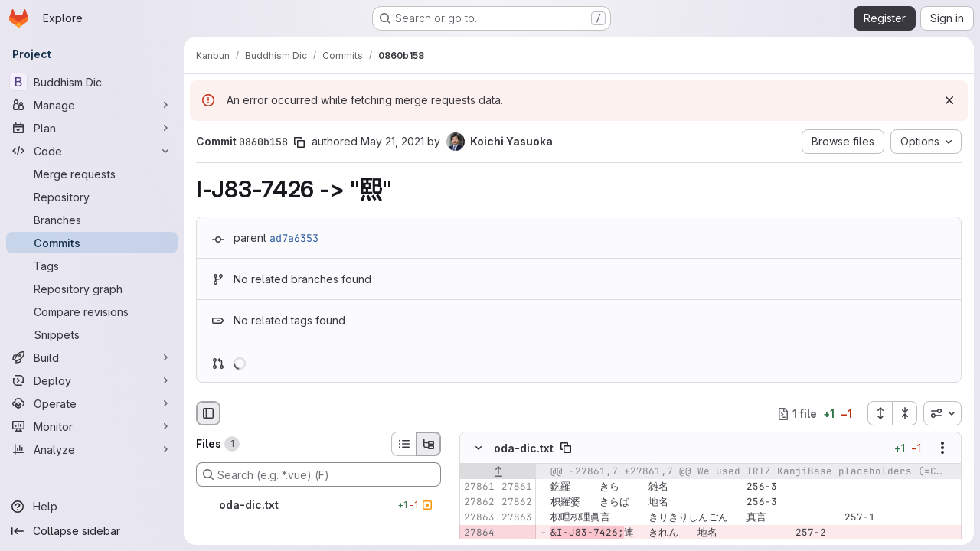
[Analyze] (92, 449)
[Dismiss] (949, 100)
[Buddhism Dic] (92, 82)
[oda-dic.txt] (318, 505)
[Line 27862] (477, 503)
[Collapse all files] (905, 413)
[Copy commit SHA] (299, 142)
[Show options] (942, 448)
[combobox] (942, 413)
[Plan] (92, 128)
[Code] (92, 151)
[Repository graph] (92, 289)
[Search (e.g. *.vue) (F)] (318, 474)
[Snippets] (92, 334)
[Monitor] (92, 426)
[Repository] (92, 197)
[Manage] (92, 105)
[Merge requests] (92, 174)
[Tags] (92, 266)
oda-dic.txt (524, 448)
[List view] (403, 444)
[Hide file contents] (479, 448)
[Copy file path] (566, 448)
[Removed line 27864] (477, 533)
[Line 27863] (477, 518)
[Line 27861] (477, 487)
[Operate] (92, 403)
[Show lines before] (498, 472)
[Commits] (92, 243)
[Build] (92, 357)
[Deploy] (92, 380)
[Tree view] (429, 444)
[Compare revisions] (92, 311)
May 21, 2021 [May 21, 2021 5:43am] (392, 141)
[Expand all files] (880, 413)
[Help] (92, 507)
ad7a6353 (294, 238)
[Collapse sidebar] (92, 531)
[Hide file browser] (208, 413)
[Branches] (92, 220)
